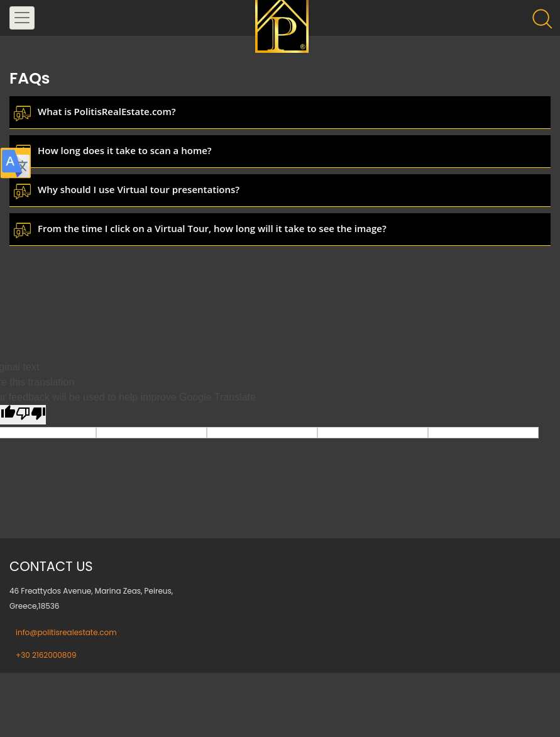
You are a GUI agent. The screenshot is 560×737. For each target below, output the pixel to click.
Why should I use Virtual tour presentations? (139, 189)
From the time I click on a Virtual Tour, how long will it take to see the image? (212, 228)
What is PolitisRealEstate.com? (107, 111)
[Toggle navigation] (22, 18)
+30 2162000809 (46, 655)
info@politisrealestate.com (66, 632)
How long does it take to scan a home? (125, 150)
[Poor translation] (31, 415)
